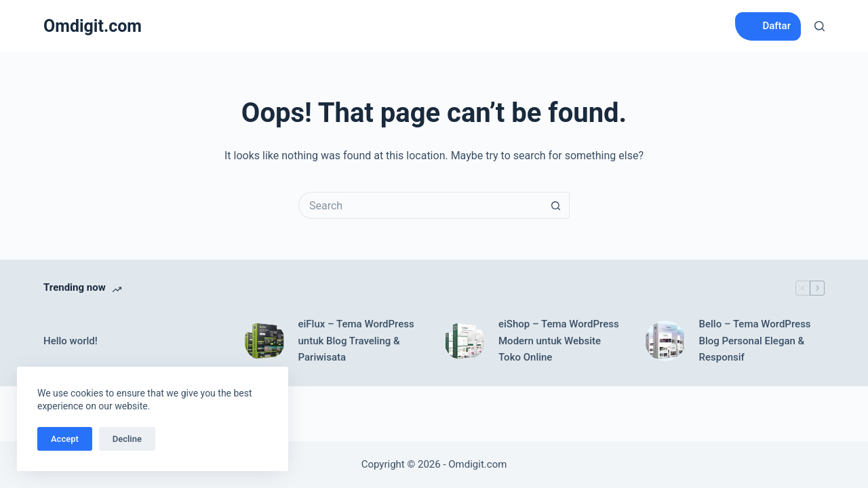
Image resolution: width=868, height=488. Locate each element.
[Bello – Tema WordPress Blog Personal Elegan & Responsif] (665, 341)
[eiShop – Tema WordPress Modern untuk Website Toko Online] (465, 341)
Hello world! (71, 341)
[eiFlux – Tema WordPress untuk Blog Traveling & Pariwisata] (264, 341)
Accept (65, 439)
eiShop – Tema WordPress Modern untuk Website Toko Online (559, 341)
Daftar (776, 26)
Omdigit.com (93, 26)
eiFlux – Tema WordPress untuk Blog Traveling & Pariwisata (356, 341)
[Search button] (556, 205)
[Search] (820, 26)
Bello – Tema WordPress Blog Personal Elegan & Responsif (755, 341)
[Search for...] (420, 205)
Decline (127, 439)
